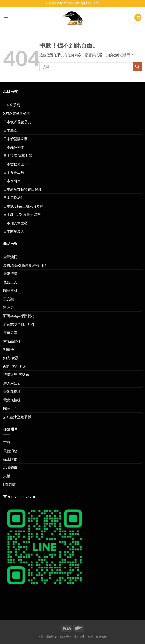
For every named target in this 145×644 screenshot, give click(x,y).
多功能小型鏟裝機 (17, 417)
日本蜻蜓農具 (14, 231)
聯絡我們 (10, 484)
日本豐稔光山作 (15, 164)
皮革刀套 (10, 332)
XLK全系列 (12, 105)
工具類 (9, 299)
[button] (6, 17)
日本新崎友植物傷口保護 (22, 189)
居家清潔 (10, 274)
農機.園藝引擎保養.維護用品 (25, 265)
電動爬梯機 (12, 392)
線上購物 (10, 459)
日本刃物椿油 (14, 198)
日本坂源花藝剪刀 (17, 122)
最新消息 (10, 451)
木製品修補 (12, 341)
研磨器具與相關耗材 (19, 316)
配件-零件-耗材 (15, 366)
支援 (7, 476)
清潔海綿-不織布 (16, 375)
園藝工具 (10, 408)
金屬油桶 (10, 257)
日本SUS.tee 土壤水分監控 (23, 206)
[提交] (137, 67)
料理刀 (9, 307)
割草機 (9, 349)
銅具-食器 (11, 358)
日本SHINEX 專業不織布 (22, 214)
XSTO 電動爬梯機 (17, 113)
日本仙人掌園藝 (15, 223)
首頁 (7, 442)
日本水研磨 (12, 181)
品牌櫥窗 (10, 468)
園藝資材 (10, 290)
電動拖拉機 (12, 400)
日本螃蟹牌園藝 (15, 139)
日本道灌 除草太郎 (18, 155)
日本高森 (10, 130)
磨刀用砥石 (12, 383)
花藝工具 (10, 282)
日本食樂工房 (14, 172)
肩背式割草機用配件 (19, 324)
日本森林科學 (14, 147)
